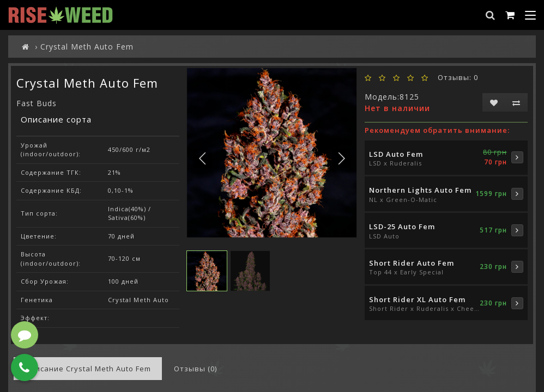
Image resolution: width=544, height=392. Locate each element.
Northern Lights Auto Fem (420, 190)
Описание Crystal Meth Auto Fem (88, 369)
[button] (341, 158)
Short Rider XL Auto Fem (417, 299)
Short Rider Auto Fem (412, 263)
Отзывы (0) (195, 369)
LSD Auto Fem (396, 154)
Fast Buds (37, 103)
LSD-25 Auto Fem (402, 226)
